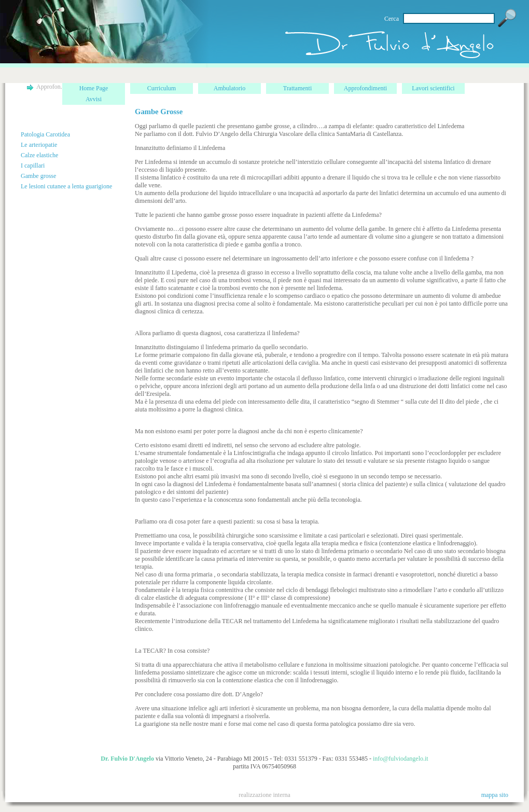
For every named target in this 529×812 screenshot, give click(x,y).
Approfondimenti (365, 88)
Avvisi (94, 99)
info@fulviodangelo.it (401, 759)
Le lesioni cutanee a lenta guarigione (66, 186)
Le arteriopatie (39, 145)
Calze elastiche (39, 155)
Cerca (392, 19)
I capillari (33, 166)
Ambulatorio (229, 88)
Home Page (94, 88)
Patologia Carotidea (45, 134)
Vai (507, 18)
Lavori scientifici (433, 88)
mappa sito (495, 795)
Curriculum (162, 88)
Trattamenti (298, 88)
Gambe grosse (38, 176)
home (393, 48)
